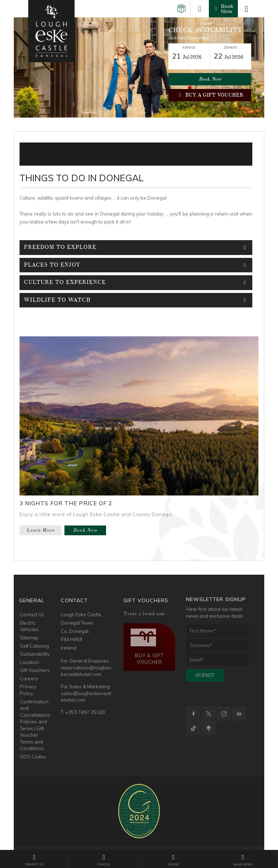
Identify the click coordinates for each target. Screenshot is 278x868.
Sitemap (29, 638)
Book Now (210, 79)
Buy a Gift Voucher (210, 95)
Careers (29, 678)
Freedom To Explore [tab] (136, 247)
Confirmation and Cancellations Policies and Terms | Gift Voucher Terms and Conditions (35, 725)
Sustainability (35, 654)
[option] (139, 67)
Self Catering (34, 646)
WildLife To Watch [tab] (136, 300)
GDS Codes (33, 757)
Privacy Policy (28, 690)
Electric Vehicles (29, 626)
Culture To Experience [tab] (136, 282)
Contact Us (32, 614)
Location (30, 662)
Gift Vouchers (35, 670)
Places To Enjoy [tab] (136, 265)
